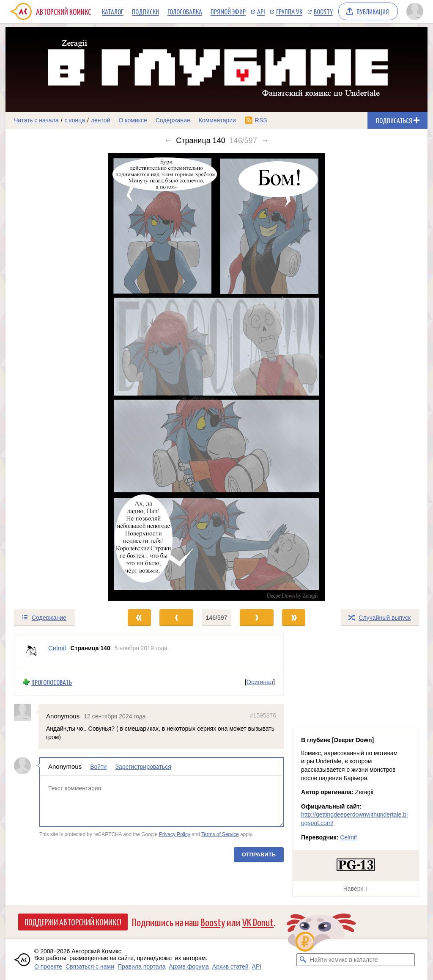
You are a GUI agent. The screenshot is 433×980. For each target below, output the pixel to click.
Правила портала (142, 966)
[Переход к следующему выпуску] (216, 377)
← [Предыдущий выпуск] (168, 141)
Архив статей (230, 966)
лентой (101, 120)
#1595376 (263, 715)
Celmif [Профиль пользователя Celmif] (57, 648)
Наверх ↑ (356, 889)
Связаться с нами (90, 966)
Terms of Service (220, 834)
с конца (75, 120)
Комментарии (217, 120)
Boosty (323, 11)
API (261, 11)
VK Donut (258, 922)
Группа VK (289, 11)
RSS (261, 120)
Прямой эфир (228, 11)
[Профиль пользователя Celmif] (31, 652)
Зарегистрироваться (143, 767)
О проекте (48, 966)
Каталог (113, 11)
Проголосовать (52, 682)
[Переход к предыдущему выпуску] (58, 377)
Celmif (348, 837)
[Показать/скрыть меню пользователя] (415, 11)
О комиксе (133, 120)
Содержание (173, 120)
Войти (98, 767)
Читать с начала (36, 120)
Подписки (145, 11)
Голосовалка (185, 11)
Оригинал (260, 682)
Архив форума (189, 966)
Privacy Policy (175, 834)
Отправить (259, 854)
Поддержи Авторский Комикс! (73, 922)
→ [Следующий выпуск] (265, 141)
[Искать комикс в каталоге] (303, 960)
